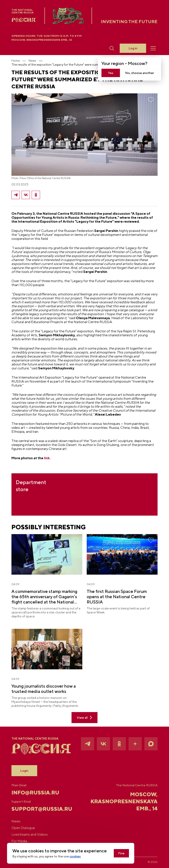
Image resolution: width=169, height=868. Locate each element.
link (47, 458)
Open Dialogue (23, 828)
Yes (111, 73)
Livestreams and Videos (30, 835)
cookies (75, 856)
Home (16, 61)
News (32, 61)
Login (24, 771)
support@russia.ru (36, 809)
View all (84, 717)
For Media (19, 841)
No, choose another (140, 73)
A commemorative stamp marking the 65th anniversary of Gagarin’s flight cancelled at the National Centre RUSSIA (44, 597)
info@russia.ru (35, 792)
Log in (133, 48)
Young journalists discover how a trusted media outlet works (44, 689)
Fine (121, 853)
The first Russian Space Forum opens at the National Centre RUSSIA (117, 597)
